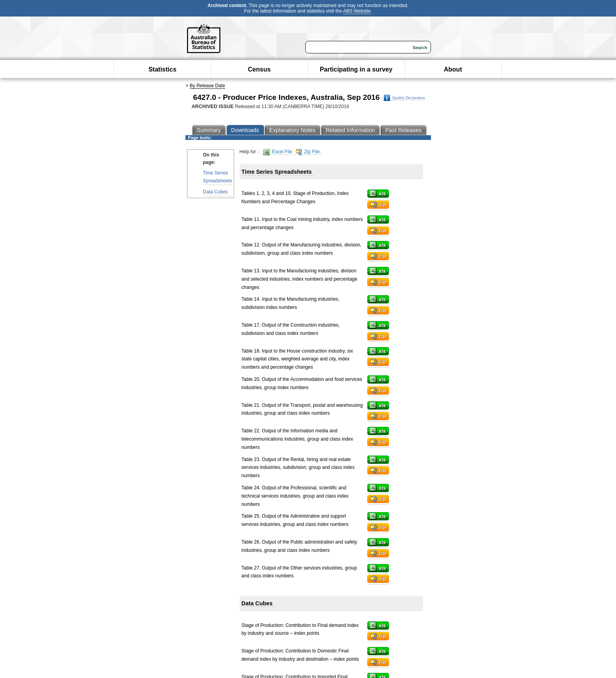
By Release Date (207, 86)
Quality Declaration (404, 98)
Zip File (308, 152)
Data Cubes (215, 192)
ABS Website (357, 11)
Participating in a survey (356, 69)
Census (259, 69)
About (453, 69)
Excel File (278, 152)
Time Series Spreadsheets (218, 177)
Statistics (162, 69)
